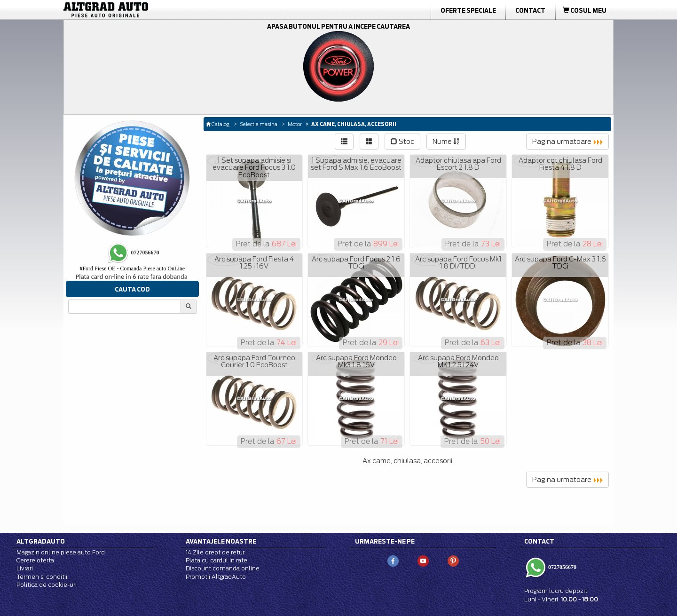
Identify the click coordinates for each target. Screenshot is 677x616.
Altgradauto (41, 541)
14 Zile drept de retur (215, 552)
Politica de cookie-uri (47, 585)
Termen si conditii (42, 577)
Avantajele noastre (221, 541)
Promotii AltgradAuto (216, 577)
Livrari (25, 568)
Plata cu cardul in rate (216, 560)
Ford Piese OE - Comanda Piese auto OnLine (132, 269)
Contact (530, 10)
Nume (446, 142)
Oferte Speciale (468, 10)
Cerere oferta (35, 560)
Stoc (402, 142)
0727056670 (562, 567)
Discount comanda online (223, 568)
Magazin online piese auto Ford (61, 552)
